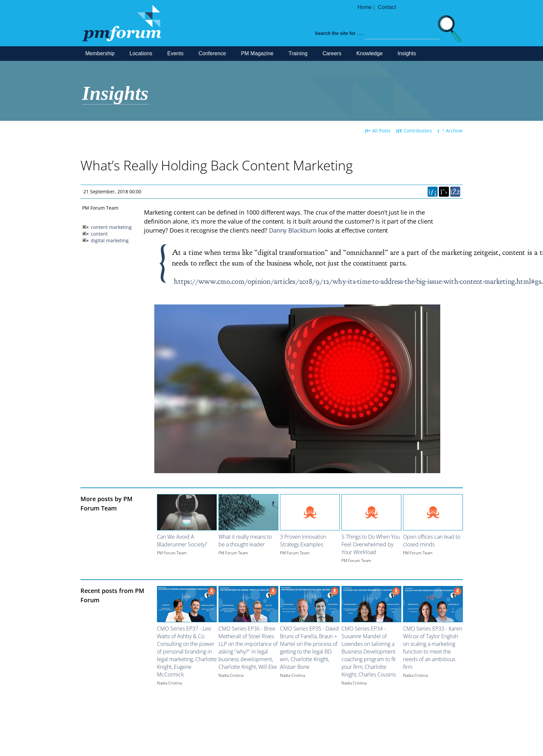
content (99, 234)
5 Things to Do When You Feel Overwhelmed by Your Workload (371, 544)
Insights (407, 53)
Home (365, 7)
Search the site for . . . (339, 33)
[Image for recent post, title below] (187, 604)
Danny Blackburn (293, 230)
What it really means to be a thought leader (245, 541)
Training (298, 53)
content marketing (111, 227)
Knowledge (370, 53)
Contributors (414, 131)
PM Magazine (257, 53)
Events (175, 53)
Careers (332, 53)
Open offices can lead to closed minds (432, 541)
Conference (212, 53)
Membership (100, 53)
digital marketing (110, 240)
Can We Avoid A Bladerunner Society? (182, 541)
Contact (387, 7)
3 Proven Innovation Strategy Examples (303, 541)
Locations (141, 53)
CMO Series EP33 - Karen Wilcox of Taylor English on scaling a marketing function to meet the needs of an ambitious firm (433, 648)
